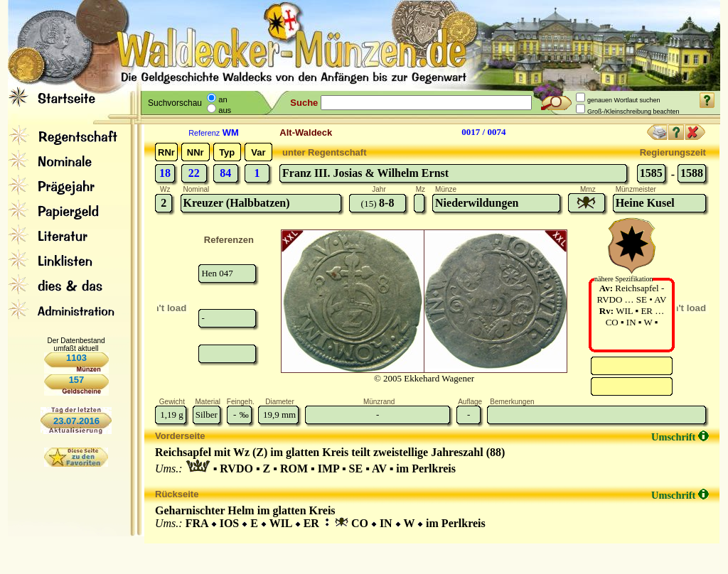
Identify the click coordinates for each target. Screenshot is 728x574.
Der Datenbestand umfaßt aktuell (76, 345)
